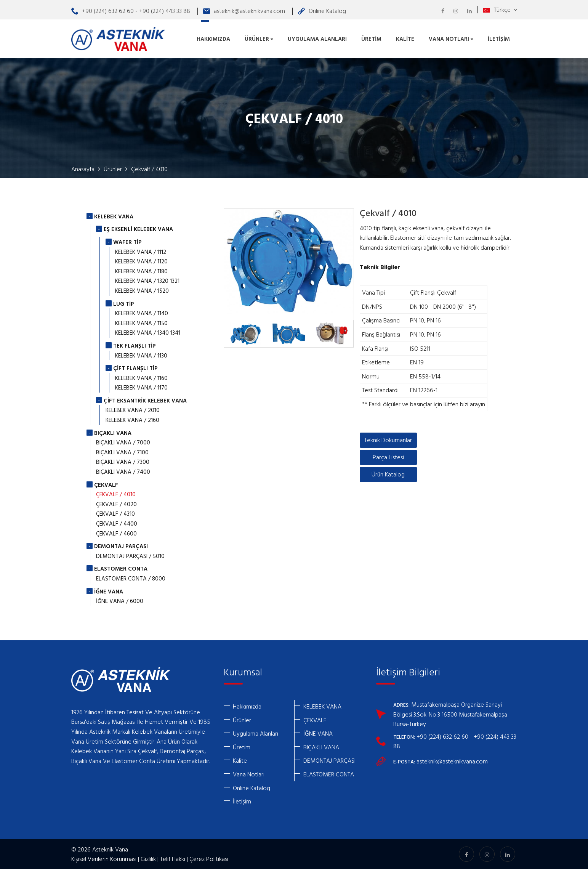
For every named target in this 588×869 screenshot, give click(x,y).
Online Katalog (322, 11)
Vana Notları (451, 38)
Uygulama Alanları (317, 38)
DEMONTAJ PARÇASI (329, 760)
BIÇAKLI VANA (321, 746)
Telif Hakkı (173, 858)
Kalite (405, 38)
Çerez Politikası (209, 858)
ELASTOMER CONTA (329, 773)
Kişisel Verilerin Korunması (104, 858)
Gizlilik (148, 858)
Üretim (371, 38)
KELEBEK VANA (322, 705)
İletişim (499, 38)
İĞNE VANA (318, 733)
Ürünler (259, 38)
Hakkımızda (213, 38)
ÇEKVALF (315, 719)
